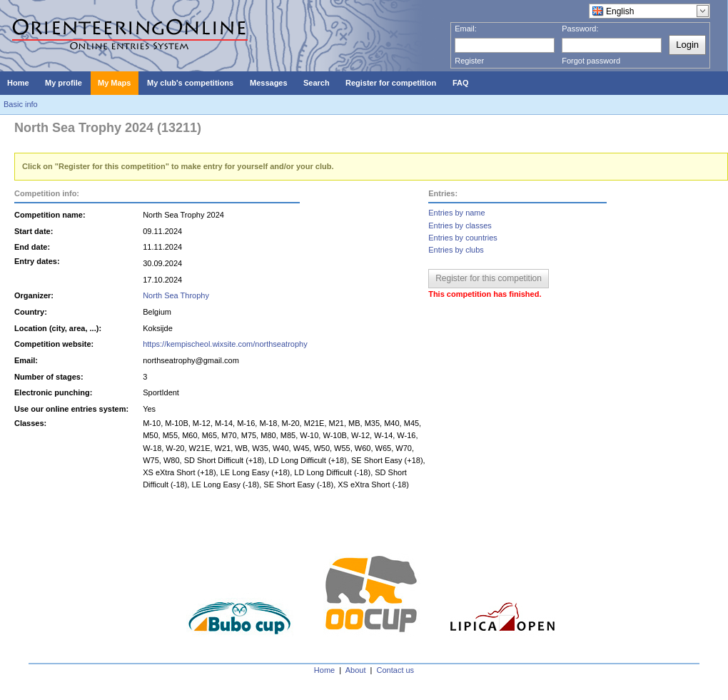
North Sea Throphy (176, 295)
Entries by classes (460, 225)
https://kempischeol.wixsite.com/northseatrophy (225, 344)
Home (324, 670)
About (356, 670)
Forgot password (591, 61)
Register (469, 61)
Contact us (396, 670)
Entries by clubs (456, 250)
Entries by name (456, 213)
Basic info (21, 104)
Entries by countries (463, 238)
